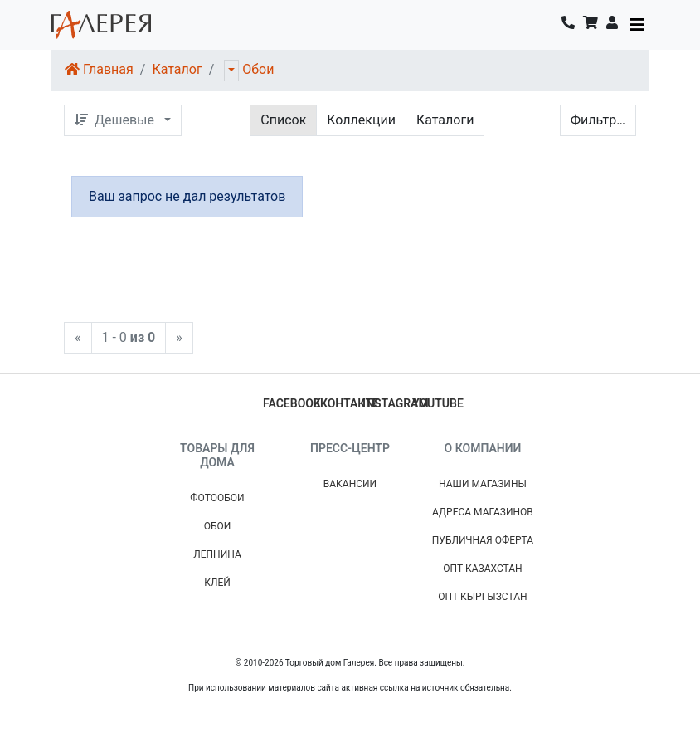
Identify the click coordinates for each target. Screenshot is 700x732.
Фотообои (217, 498)
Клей (217, 583)
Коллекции (361, 120)
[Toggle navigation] (637, 25)
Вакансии (350, 484)
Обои (258, 69)
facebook (292, 403)
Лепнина (217, 554)
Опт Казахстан (482, 569)
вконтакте (346, 403)
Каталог (177, 69)
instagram (396, 403)
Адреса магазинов (483, 512)
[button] (612, 25)
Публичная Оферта (483, 540)
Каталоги (445, 120)
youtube (438, 403)
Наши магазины (483, 484)
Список (283, 120)
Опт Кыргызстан (482, 597)
